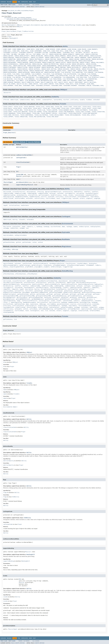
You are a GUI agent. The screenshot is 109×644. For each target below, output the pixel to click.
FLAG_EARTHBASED (57, 74)
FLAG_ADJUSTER (66, 72)
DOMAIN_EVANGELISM (48, 62)
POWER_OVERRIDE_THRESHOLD (12, 82)
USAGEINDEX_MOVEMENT (70, 86)
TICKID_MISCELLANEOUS (24, 113)
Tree (19, 2)
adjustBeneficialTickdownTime (47, 281)
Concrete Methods (34, 142)
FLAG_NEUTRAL (17, 77)
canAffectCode (27, 264)
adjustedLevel (31, 192)
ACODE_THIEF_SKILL (57, 51)
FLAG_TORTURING (68, 79)
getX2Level (56, 297)
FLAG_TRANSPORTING (91, 79)
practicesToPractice (84, 304)
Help (34, 2)
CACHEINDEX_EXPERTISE (26, 53)
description (7, 227)
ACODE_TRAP (68, 51)
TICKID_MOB (36, 113)
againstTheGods (8, 264)
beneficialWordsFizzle (86, 284)
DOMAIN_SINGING (75, 69)
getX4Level (73, 297)
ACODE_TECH (46, 51)
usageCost (89, 198)
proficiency (74, 100)
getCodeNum (26, 292)
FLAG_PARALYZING (81, 77)
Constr (17, 7)
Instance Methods (20, 142)
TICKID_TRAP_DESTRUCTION (37, 117)
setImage (6, 228)
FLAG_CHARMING (26, 74)
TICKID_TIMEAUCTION (21, 117)
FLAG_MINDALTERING (82, 76)
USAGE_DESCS (69, 84)
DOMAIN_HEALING (37, 64)
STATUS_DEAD (50, 107)
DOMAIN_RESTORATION (89, 67)
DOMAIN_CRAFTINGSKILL (37, 59)
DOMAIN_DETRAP (43, 61)
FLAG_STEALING (18, 79)
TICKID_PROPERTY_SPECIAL (49, 113)
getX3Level (65, 297)
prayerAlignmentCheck (17, 267)
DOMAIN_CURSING (74, 59)
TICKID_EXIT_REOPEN (35, 112)
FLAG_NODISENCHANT (28, 77)
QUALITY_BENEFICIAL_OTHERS (31, 82)
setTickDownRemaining (46, 309)
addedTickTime (31, 281)
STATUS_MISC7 (37, 108)
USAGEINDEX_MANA (57, 86)
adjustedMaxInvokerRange (77, 281)
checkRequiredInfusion (57, 264)
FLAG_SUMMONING (29, 79)
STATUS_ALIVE (18, 107)
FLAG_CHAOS (16, 74)
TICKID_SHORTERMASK (27, 115)
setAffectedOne (20, 198)
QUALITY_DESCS (63, 82)
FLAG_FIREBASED (8, 76)
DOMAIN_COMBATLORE (67, 58)
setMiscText (14, 228)
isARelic (98, 265)
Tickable (78, 25)
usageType (97, 198)
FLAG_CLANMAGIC (37, 74)
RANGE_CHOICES (33, 84)
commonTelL (95, 288)
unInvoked (96, 100)
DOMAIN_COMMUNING (80, 58)
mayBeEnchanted (34, 197)
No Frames (26, 5)
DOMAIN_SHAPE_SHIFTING (49, 69)
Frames (21, 5)
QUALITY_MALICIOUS (90, 82)
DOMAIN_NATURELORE (64, 66)
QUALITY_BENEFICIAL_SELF (49, 82)
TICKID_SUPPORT (8, 117)
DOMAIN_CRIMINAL (62, 59)
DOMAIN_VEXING (82, 71)
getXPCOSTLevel (65, 299)
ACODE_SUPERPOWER (36, 51)
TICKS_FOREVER (60, 84)
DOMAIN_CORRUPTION (9, 59)
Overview (3, 2)
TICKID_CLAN (41, 110)
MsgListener (60, 25)
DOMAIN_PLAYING (22, 67)
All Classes (36, 5)
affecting (40, 192)
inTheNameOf (90, 265)
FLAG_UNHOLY (20, 81)
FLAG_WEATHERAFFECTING (45, 81)
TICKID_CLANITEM (52, 110)
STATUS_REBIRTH (75, 108)
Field (13, 7)
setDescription (84, 227)
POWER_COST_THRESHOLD (70, 81)
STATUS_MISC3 (97, 107)
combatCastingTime (9, 195)
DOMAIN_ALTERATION (91, 54)
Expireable (44, 25)
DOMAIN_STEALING (87, 69)
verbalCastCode (83, 311)
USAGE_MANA (90, 84)
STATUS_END (58, 107)
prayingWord (38, 267)
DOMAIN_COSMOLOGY (22, 59)
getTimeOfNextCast (9, 297)
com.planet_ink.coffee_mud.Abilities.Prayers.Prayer (22, 19)
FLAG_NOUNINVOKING (69, 77)
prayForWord (29, 267)
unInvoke (75, 198)
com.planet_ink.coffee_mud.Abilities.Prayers (21, 11)
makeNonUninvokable (22, 197)
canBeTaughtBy (32, 193)
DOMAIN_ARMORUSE (60, 56)
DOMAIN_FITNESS (85, 62)
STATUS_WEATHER (8, 110)
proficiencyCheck (70, 197)
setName (22, 228)
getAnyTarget (39, 291)
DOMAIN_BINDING (84, 56)
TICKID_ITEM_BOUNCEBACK (66, 112)
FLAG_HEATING (32, 76)
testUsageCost (35, 311)
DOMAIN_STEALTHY (99, 69)
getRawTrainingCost (10, 294)
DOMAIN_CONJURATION (94, 58)
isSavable (22, 220)
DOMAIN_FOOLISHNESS (97, 62)
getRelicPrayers (37, 265)
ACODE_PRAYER (82, 49)
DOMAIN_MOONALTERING (34, 66)
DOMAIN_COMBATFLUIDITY (52, 58)
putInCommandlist (83, 197)
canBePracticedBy (20, 193)
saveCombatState (9, 307)
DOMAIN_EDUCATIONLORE (85, 61)
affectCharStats (21, 274)
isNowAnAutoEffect (91, 195)
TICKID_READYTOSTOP (75, 113)
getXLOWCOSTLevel (9, 299)
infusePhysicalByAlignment (76, 265)
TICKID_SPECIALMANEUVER (73, 115)
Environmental (36, 25)
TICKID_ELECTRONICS (81, 110)
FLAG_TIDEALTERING (55, 79)
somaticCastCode (86, 309)
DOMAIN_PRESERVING (47, 67)
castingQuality (70, 193)
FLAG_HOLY (41, 76)
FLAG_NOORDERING (56, 77)
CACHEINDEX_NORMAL (55, 53)
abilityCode (7, 192)
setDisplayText (95, 227)
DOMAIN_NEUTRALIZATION (79, 66)
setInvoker (29, 198)
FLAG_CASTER (7, 74)
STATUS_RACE (65, 108)
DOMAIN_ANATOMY (8, 56)
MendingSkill (12, 25)
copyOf (5, 205)
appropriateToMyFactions (53, 192)
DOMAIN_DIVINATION (71, 61)
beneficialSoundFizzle (52, 284)
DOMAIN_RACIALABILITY (74, 67)
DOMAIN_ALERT (80, 54)
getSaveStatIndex (9, 242)
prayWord (46, 267)
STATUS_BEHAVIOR (29, 107)
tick (46, 311)
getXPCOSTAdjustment (52, 299)
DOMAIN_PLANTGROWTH (10, 67)
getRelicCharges (25, 265)
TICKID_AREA (19, 110)
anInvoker (18, 264)
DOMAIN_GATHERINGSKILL (11, 64)
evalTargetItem (73, 289)
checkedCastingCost (92, 193)
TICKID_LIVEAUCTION (98, 112)
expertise (91, 289)
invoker (38, 100)
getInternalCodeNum (56, 292)
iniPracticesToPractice (29, 301)
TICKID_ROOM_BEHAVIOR (90, 113)
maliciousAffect (43, 302)
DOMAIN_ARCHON (49, 56)
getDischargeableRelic (11, 265)
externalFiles (33, 195)
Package (9, 2)
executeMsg (7, 249)
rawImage (69, 227)
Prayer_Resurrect (9, 133)
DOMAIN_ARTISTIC (72, 56)
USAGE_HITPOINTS (80, 84)
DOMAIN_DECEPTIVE (9, 61)
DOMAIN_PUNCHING (60, 67)
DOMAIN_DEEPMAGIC (22, 61)
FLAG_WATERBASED (30, 81)
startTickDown (50, 198)
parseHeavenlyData (22, 182)
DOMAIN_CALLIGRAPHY (37, 58)
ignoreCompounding (9, 301)
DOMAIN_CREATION (50, 59)
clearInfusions (71, 264)
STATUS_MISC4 (8, 108)
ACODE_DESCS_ (40, 49)
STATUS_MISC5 (17, 108)
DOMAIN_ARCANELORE (37, 56)
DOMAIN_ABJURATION (55, 54)
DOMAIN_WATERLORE (24, 72)
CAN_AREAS (79, 53)
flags (18, 167)
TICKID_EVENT (8, 112)
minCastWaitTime (85, 302)
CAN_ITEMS (6, 54)
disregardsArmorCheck (48, 289)
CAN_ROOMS (21, 54)
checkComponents (29, 288)
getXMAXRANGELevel (38, 299)
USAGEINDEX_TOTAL (98, 86)
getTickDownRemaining (59, 296)
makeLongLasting (9, 197)
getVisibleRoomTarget (36, 297)
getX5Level (82, 297)
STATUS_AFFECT (8, 107)
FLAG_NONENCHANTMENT (43, 77)
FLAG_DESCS (46, 74)
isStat (34, 242)
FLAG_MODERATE (94, 76)
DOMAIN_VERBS (72, 71)
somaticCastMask (99, 309)
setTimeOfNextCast (60, 309)
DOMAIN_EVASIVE (61, 62)
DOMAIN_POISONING (34, 67)
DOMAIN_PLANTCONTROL (94, 66)
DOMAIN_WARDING (93, 71)
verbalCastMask (95, 311)
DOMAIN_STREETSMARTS (10, 71)
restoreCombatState (85, 306)
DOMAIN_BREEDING (9, 58)
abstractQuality (21, 147)
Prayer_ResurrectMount (9, 31)
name (18, 179)
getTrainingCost (44, 195)
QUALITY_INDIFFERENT (76, 82)
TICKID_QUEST (63, 113)
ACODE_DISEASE (50, 49)
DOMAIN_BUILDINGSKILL (22, 58)
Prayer (9, 37)
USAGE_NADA (18, 86)
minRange (46, 227)
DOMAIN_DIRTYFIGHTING (56, 61)
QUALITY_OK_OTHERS (9, 84)
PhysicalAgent (8, 182)
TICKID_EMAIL (93, 110)
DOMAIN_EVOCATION (73, 62)
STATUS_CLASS (40, 107)
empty (33, 100)
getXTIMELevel (76, 299)
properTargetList (31, 306)
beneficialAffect (38, 284)
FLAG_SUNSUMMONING (42, 79)
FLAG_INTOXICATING (62, 76)
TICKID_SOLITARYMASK (41, 115)
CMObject (19, 25)
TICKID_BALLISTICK (30, 110)
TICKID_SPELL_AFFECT (89, 115)
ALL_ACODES (77, 51)
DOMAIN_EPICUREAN (35, 62)
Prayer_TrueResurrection (25, 31)
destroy (15, 220)
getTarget (50, 294)
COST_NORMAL (37, 54)
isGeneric (30, 227)
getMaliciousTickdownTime (72, 292)
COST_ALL (29, 54)
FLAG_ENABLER (82, 74)
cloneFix (66, 288)
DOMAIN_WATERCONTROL (10, 72)
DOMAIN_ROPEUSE (22, 69)
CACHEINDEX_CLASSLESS (10, 53)
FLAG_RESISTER (8, 79)
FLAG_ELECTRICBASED (70, 74)
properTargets (43, 306)
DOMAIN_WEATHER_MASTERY (52, 72)
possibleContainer (63, 304)
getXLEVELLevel (92, 297)
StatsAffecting (70, 25)
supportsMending (21, 185)
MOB (22, 175)
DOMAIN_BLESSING (96, 56)
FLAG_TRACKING (79, 79)
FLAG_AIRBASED (89, 72)
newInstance (25, 205)
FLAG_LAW (72, 76)
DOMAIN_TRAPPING (50, 71)
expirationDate (8, 235)
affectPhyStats (32, 274)
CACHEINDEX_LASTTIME (41, 53)
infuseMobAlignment (59, 265)
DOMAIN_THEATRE (23, 71)
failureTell (29, 291)
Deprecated (25, 2)
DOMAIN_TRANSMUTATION (37, 71)
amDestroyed (14, 100)
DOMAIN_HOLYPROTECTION (51, 64)
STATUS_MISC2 (87, 107)
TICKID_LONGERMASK (9, 113)
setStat (40, 242)
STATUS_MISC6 (27, 108)
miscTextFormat (56, 227)
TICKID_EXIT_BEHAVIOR (20, 112)
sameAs (76, 227)
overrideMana (51, 304)
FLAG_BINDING (99, 72)
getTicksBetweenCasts (75, 296)
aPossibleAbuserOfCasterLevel (86, 283)
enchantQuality (22, 195)
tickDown (89, 100)
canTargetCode (21, 158)
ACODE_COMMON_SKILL (19, 49)
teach (58, 198)
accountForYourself (19, 192)
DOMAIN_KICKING (91, 64)
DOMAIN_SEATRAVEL (34, 69)
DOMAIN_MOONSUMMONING (49, 66)
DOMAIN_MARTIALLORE (20, 66)
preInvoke (51, 197)
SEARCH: (89, 5)
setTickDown (33, 309)
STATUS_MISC (77, 107)
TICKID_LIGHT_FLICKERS (83, 112)
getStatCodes (27, 242)
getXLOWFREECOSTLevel (23, 299)
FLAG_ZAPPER (57, 81)
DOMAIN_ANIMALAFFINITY (22, 56)
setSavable (30, 220)
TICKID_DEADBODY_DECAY (66, 110)
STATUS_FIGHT (68, 107)
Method (22, 7)
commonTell (87, 288)
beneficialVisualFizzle (69, 284)
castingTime (80, 193)
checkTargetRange (56, 288)
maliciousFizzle (55, 302)
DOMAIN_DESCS (33, 61)
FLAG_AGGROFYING (77, 72)
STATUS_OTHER (56, 108)
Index (31, 2)
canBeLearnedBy (8, 193)
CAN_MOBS (14, 54)
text (27, 228)
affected (6, 100)
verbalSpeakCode (9, 312)
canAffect (87, 192)
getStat (19, 242)
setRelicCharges (56, 267)
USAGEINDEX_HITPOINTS (43, 86)
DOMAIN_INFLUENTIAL (78, 64)
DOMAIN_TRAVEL (62, 71)
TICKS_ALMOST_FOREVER (46, 84)
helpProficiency (56, 195)
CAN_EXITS (94, 53)
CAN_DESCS (86, 53)
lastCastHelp (58, 100)
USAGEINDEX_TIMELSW (85, 86)
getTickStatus (88, 296)
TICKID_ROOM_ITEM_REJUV (11, 115)
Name (63, 227)
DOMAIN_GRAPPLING (25, 64)
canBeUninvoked (25, 100)
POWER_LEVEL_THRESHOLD (86, 81)
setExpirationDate (21, 235)
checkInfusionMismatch (40, 264)
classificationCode (23, 162)
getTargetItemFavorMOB (11, 296)
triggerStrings (66, 198)
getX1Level (48, 297)
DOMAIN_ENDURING (23, 62)
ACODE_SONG (16, 51)
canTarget (52, 193)
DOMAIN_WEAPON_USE (37, 72)
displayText (16, 227)
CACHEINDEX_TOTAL (68, 53)
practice (44, 197)
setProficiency (39, 198)
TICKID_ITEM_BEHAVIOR (50, 112)
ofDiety (6, 267)
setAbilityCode (8, 198)
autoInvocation (68, 192)
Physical (19, 176)
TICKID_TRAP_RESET (52, 117)
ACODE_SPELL (25, 51)
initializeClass (14, 205)
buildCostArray (8, 286)
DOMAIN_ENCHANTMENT (10, 62)
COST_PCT (45, 54)
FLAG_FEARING (92, 74)
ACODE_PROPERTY (92, 49)
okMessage (15, 249)
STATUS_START (97, 108)
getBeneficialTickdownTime (12, 292)
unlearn (82, 198)
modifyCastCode (20, 304)
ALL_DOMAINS (86, 51)
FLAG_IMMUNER (50, 76)
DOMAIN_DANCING (85, 59)
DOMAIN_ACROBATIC (68, 54)
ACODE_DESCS (31, 49)
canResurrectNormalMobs (24, 155)
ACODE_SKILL (7, 51)
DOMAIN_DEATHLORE (97, 59)
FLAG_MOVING (7, 77)
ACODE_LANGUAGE (61, 49)
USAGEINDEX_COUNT (29, 86)
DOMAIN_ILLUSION (65, 64)
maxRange (39, 227)
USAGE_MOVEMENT (8, 86)
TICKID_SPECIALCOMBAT (56, 115)
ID (17, 172)
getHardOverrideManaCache (39, 292)
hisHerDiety (47, 265)
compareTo (15, 289)
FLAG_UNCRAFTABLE (9, 81)
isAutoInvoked (79, 195)
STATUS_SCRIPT (86, 108)
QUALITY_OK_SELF (22, 84)
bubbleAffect (78, 192)
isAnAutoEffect (47, 100)
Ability (4, 25)
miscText (66, 100)
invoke (18, 175)
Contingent (27, 25)
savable (82, 100)
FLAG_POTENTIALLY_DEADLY (96, 77)
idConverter (7, 93)
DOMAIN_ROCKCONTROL (10, 69)
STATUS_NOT (46, 108)
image (23, 227)
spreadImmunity (8, 311)
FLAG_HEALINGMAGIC (21, 76)
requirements (95, 197)
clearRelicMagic (82, 264)
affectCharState (9, 274)
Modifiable (52, 25)
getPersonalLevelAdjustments (91, 292)
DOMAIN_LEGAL (8, 66)
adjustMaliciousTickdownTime (13, 283)
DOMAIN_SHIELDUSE (63, 69)
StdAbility (55, 97)
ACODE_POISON (72, 49)
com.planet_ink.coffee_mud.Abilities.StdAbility (18, 18)
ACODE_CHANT (7, 49)
